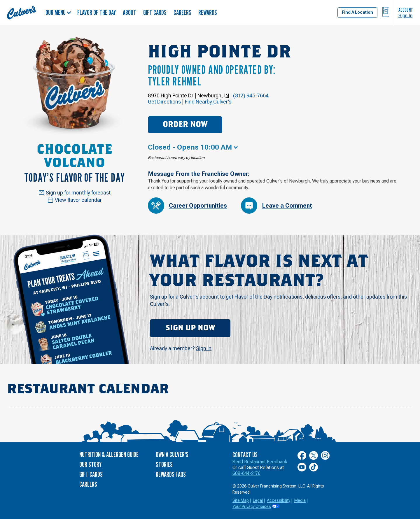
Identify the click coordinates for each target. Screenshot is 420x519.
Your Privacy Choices (252, 506)
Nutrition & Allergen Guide (109, 454)
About (129, 12)
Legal (258, 500)
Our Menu (58, 12)
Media (300, 500)
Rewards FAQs (171, 474)
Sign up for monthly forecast (75, 193)
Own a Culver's (172, 454)
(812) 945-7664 (251, 95)
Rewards (208, 12)
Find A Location (357, 12)
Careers (182, 12)
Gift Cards (155, 12)
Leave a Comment (276, 206)
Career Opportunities (187, 206)
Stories (164, 464)
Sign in (204, 348)
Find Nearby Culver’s (208, 102)
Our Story (90, 464)
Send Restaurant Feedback (260, 462)
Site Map (241, 500)
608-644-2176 (246, 473)
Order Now (185, 125)
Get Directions (164, 102)
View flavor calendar (75, 200)
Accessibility (279, 500)
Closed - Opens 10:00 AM (190, 147)
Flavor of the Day (97, 12)
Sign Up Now (190, 328)
